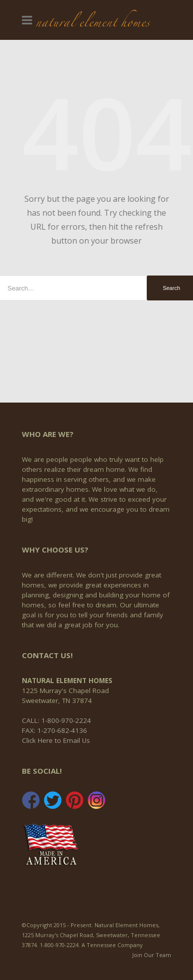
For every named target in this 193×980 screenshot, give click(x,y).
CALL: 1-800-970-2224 (56, 720)
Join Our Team (152, 955)
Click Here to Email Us (56, 740)
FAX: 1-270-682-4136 (54, 730)
